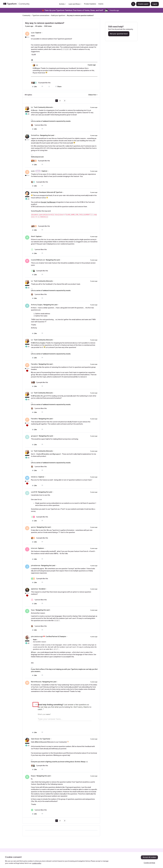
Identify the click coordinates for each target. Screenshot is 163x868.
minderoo (34, 477)
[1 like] (39, 125)
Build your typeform (58, 15)
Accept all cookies (149, 857)
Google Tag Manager (48, 202)
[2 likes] (39, 182)
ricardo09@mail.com (38, 260)
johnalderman (36, 566)
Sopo (33, 610)
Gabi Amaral (35, 739)
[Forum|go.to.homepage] (17, 4)
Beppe (33, 776)
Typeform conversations (41, 15)
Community (26, 15)
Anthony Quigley (37, 305)
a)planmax (34, 589)
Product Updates (90, 4)
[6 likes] (40, 161)
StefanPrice (35, 135)
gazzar (33, 527)
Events (101, 4)
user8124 (34, 492)
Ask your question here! (119, 34)
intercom (34, 548)
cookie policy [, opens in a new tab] (37, 863)
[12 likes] (41, 83)
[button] (143, 4)
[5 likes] (40, 226)
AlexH (33, 236)
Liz (37, 65)
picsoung (35, 192)
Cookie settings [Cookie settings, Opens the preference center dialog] (149, 863)
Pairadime (34, 364)
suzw (33, 33)
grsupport (35, 436)
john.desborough (37, 637)
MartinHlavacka (36, 682)
